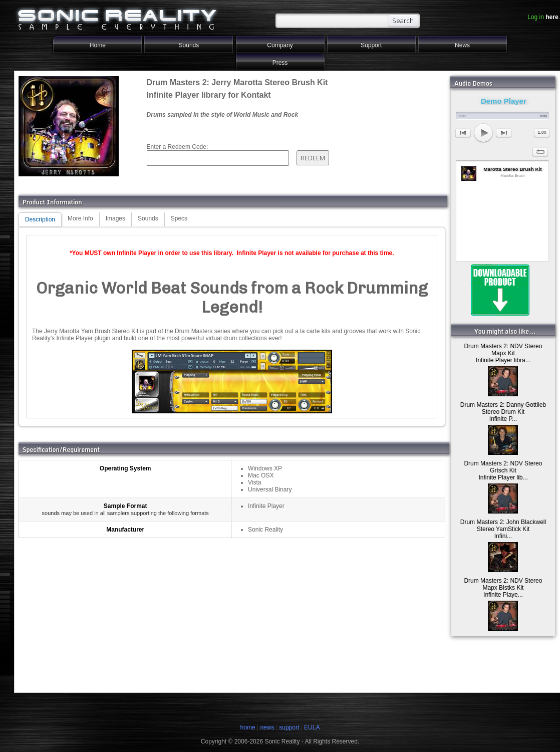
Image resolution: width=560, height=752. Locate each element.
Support (371, 45)
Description (40, 219)
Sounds (189, 45)
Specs (179, 218)
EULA (312, 727)
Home (98, 45)
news (267, 727)
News (462, 45)
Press (280, 63)
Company (280, 45)
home (248, 727)
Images (115, 218)
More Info (80, 218)
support (290, 727)
